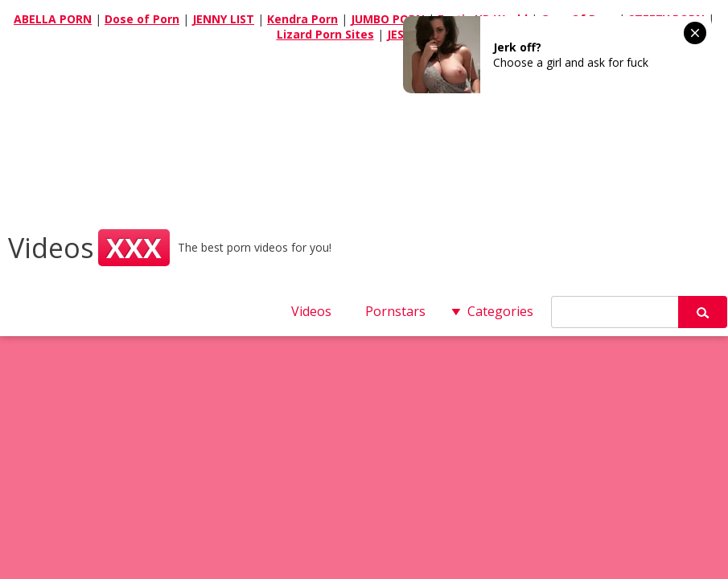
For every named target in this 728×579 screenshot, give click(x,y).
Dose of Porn (142, 19)
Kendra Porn (302, 19)
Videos (89, 248)
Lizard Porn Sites (325, 34)
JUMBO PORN (388, 19)
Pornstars (395, 311)
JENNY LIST (223, 19)
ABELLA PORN (53, 19)
